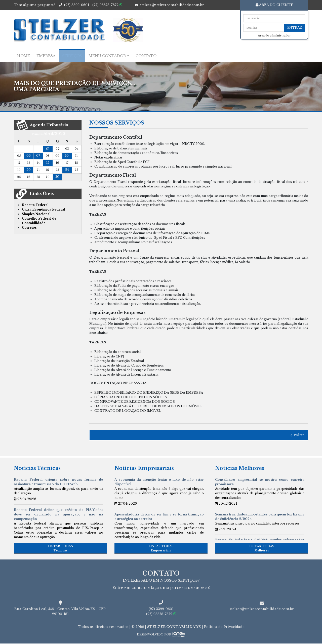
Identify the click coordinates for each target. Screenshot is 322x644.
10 (67, 156)
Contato (146, 56)
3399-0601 (77, 5)
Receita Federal (35, 205)
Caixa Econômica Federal (44, 209)
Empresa (46, 56)
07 (38, 156)
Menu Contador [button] (107, 56)
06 (29, 156)
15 (48, 163)
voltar (297, 435)
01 (48, 149)
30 (57, 177)
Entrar (295, 28)
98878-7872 (107, 5)
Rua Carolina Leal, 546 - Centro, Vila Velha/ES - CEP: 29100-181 (60, 612)
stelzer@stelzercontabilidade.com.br (172, 5)
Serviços (72, 56)
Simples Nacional (36, 214)
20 (29, 170)
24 (67, 170)
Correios (29, 228)
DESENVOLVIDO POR (154, 635)
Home (24, 56)
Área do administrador (274, 36)
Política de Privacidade (224, 627)
